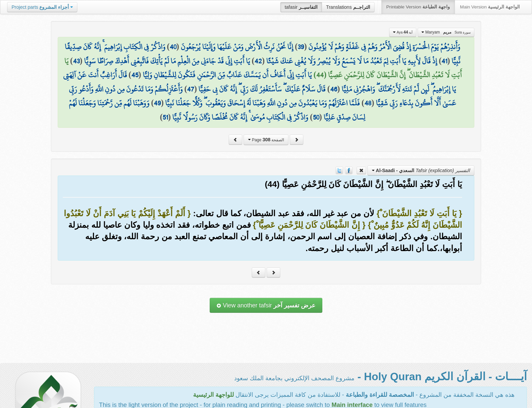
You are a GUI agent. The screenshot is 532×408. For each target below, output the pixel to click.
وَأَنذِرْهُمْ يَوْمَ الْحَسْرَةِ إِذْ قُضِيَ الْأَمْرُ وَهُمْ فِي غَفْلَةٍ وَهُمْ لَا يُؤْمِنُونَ (384, 47)
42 (258, 61)
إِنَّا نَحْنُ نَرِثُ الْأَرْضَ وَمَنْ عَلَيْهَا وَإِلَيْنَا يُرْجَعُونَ (237, 47)
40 (173, 47)
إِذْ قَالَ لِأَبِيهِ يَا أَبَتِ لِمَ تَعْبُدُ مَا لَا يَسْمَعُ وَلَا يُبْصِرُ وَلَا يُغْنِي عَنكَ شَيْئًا (352, 61)
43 (76, 61)
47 (191, 89)
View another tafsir (266, 305)
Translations (348, 7)
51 (165, 117)
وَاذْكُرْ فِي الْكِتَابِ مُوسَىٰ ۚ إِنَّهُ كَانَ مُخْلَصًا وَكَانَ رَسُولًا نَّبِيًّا (240, 117)
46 (334, 89)
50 (316, 117)
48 (368, 103)
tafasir (301, 7)
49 (157, 103)
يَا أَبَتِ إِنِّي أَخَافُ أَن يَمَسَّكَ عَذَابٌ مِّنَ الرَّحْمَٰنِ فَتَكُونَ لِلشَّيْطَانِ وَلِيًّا (227, 75)
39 (301, 47)
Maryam (446, 32)
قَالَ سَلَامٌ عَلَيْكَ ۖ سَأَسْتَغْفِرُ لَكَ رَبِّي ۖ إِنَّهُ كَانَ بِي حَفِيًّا (262, 89)
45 (135, 75)
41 (444, 61)
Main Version (490, 7)
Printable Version (418, 7)
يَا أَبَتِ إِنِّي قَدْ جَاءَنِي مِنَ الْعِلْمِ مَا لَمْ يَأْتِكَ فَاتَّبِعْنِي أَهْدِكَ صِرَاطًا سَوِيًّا (167, 61)
